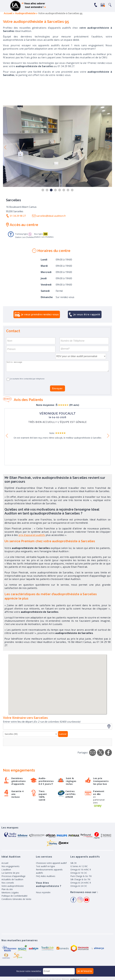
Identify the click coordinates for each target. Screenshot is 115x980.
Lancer (63, 734)
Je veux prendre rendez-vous (40, 314)
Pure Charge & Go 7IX (81, 876)
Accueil (5, 863)
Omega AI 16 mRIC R (81, 870)
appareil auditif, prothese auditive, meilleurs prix (15, 6)
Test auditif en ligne (45, 866)
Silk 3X (73, 863)
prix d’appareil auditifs (32, 535)
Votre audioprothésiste (13, 886)
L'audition (6, 870)
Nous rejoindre (43, 892)
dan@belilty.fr (75, 979)
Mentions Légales (10, 893)
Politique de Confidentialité (14, 896)
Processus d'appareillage (13, 876)
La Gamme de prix (10, 873)
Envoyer (57, 388)
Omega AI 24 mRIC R (81, 883)
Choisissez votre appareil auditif (51, 863)
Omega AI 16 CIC (79, 873)
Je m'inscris (85, 971)
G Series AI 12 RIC (79, 866)
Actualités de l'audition (12, 879)
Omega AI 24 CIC (79, 886)
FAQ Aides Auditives (46, 876)
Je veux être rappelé (87, 314)
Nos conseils (8, 883)
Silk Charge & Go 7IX (80, 879)
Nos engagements (10, 866)
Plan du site (7, 889)
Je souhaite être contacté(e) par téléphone (27, 379)
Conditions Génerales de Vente (16, 899)
